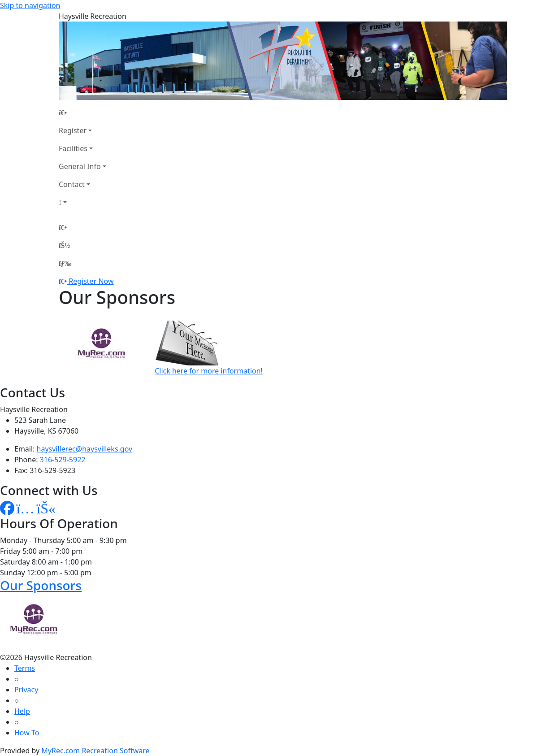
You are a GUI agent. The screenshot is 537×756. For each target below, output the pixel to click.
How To (27, 733)
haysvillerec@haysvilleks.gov (85, 449)
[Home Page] (82, 113)
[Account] (82, 202)
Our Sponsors (41, 585)
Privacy (26, 690)
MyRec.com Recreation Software (95, 751)
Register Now (91, 281)
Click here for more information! (209, 371)
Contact (72, 184)
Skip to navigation (30, 5)
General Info (80, 166)
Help (22, 711)
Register (73, 130)
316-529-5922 (63, 460)
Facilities (73, 148)
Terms (25, 668)
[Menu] (65, 263)
